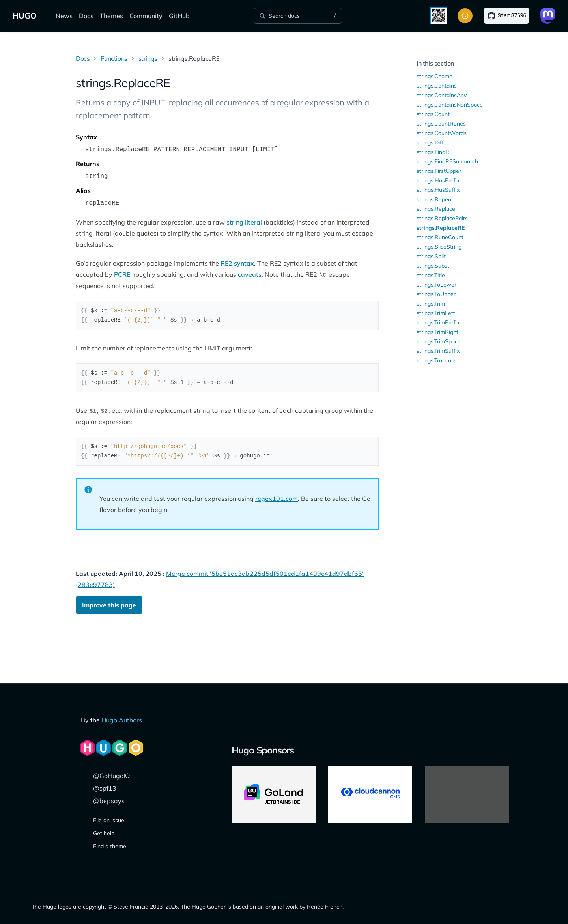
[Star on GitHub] (506, 16)
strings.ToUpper (436, 294)
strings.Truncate (436, 360)
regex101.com (277, 499)
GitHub (179, 16)
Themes (111, 16)
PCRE (122, 274)
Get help (104, 833)
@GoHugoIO (111, 776)
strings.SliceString (439, 247)
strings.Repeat (435, 199)
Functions (114, 58)
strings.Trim (431, 304)
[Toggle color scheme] (465, 16)
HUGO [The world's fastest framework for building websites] (25, 16)
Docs (86, 16)
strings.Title (431, 275)
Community (146, 16)
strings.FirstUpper (439, 171)
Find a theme (110, 846)
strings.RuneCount (440, 237)
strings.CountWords (442, 133)
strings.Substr (434, 266)
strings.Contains (437, 86)
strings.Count (433, 114)
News (64, 16)
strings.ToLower (436, 285)
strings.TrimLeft (436, 313)
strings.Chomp (434, 76)
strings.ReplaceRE (441, 228)
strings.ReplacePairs (442, 218)
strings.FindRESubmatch (447, 161)
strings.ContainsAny (442, 95)
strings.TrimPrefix (438, 322)
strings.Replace (436, 209)
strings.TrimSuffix (438, 351)
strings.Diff (430, 142)
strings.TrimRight (437, 332)
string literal (244, 222)
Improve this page (109, 605)
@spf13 (105, 788)
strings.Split (431, 256)
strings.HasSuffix (438, 190)
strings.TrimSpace (439, 341)
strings (148, 58)
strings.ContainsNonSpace (450, 105)
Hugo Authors (122, 720)
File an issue (109, 820)
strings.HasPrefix (438, 180)
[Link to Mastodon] (548, 16)
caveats (250, 274)
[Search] (298, 16)
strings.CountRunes (441, 124)
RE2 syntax (237, 263)
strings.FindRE (434, 152)
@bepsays (109, 801)
